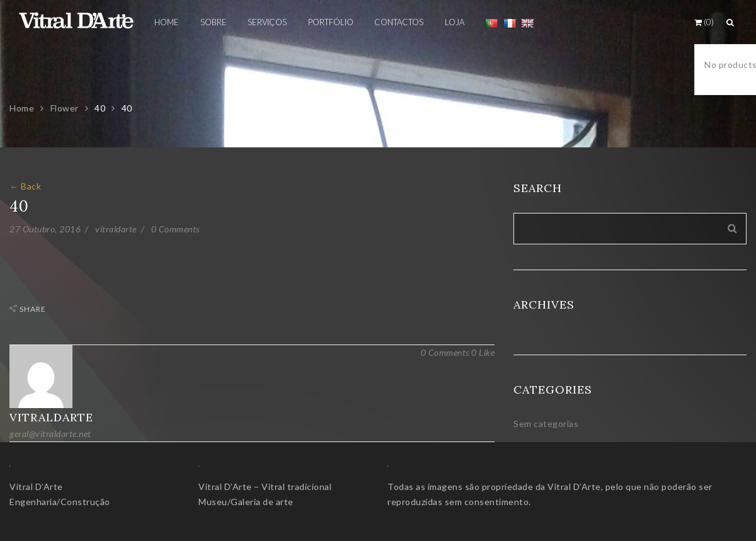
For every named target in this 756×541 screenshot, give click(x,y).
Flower (65, 108)
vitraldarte (116, 229)
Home (22, 108)
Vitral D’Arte (36, 487)
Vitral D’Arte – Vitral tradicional (265, 487)
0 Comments (175, 229)
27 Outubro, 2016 (45, 229)
